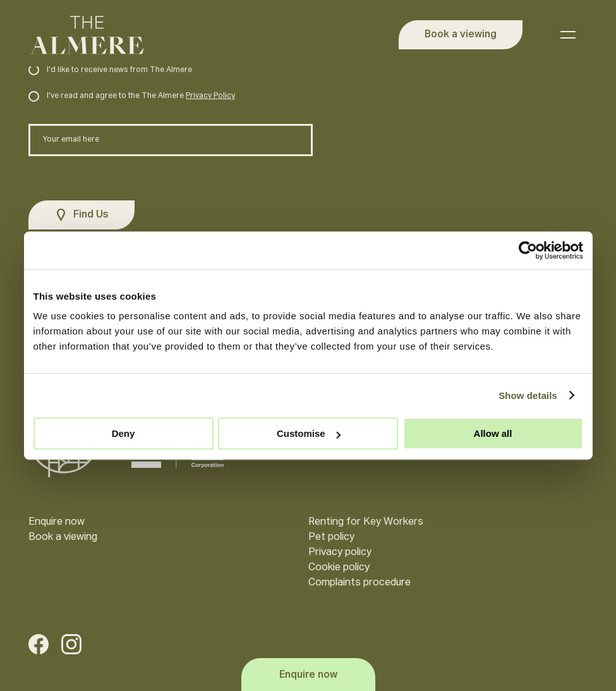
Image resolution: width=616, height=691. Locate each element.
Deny (124, 433)
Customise (309, 433)
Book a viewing (63, 537)
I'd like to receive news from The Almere (110, 70)
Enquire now (57, 522)
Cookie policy (339, 568)
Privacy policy (340, 553)
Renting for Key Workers (366, 522)
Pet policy (331, 537)
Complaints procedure (359, 583)
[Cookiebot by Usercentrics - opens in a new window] (528, 250)
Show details (528, 395)
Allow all (493, 433)
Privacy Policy (210, 96)
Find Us (91, 215)
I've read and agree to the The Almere (132, 96)
